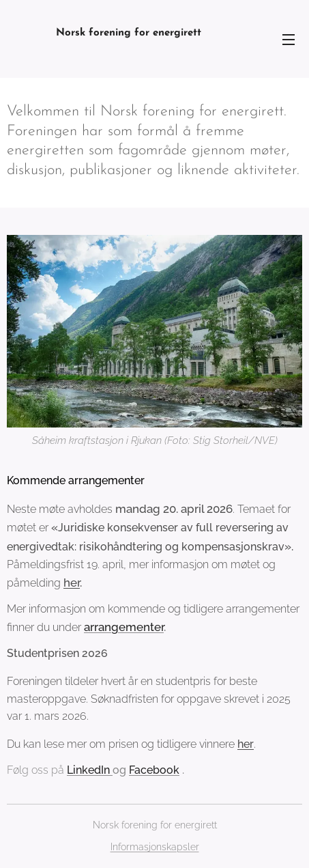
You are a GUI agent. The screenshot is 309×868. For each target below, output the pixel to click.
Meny (289, 40)
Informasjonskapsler (155, 847)
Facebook (154, 770)
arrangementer (124, 628)
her (72, 583)
